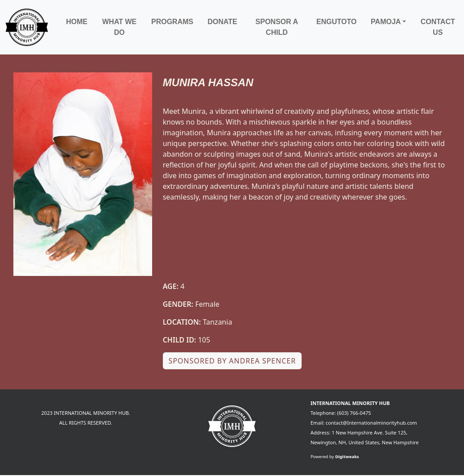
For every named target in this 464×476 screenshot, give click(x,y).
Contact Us (438, 27)
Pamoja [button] (386, 22)
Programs (172, 22)
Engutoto (336, 22)
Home (77, 22)
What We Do (119, 27)
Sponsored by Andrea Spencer (232, 361)
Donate (222, 22)
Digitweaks (347, 457)
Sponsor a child (277, 27)
